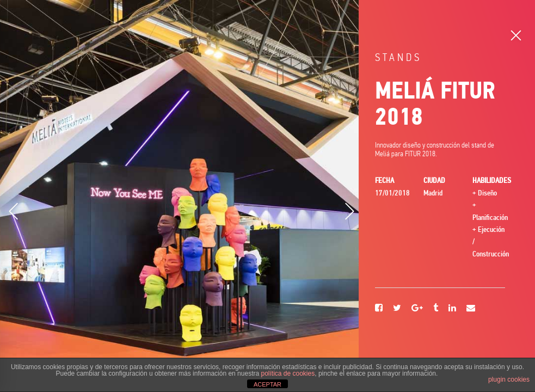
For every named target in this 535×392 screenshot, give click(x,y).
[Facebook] (379, 309)
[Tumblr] (436, 309)
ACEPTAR (267, 384)
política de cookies (288, 373)
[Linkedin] (452, 309)
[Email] (471, 309)
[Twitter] (397, 309)
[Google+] (417, 309)
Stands (398, 57)
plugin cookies (509, 379)
